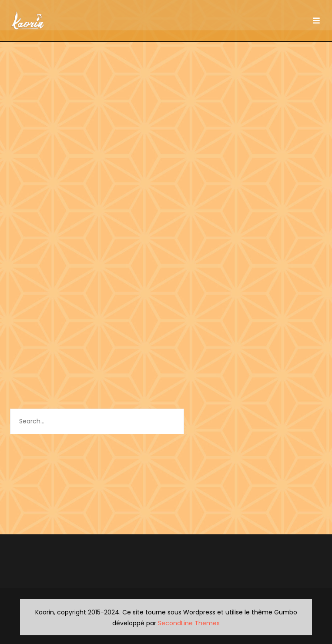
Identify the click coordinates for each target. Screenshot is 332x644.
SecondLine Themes (189, 623)
